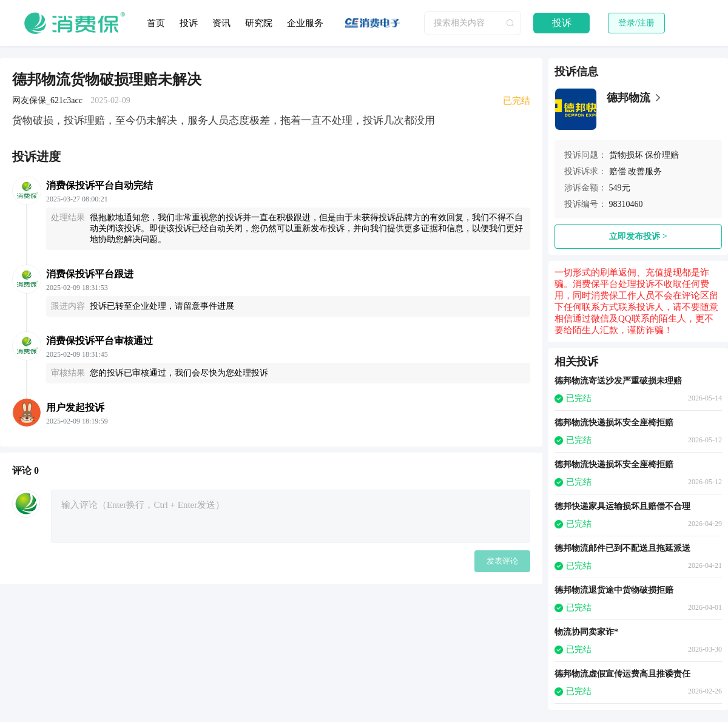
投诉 (189, 23)
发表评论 (502, 561)
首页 (156, 23)
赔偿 (618, 171)
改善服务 (645, 171)
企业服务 (305, 23)
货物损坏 (626, 155)
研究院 (259, 23)
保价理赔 (662, 155)
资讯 (221, 23)
